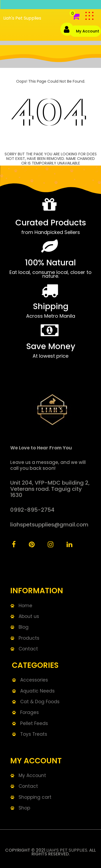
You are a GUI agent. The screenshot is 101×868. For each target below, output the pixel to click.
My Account (88, 31)
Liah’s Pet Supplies (67, 850)
